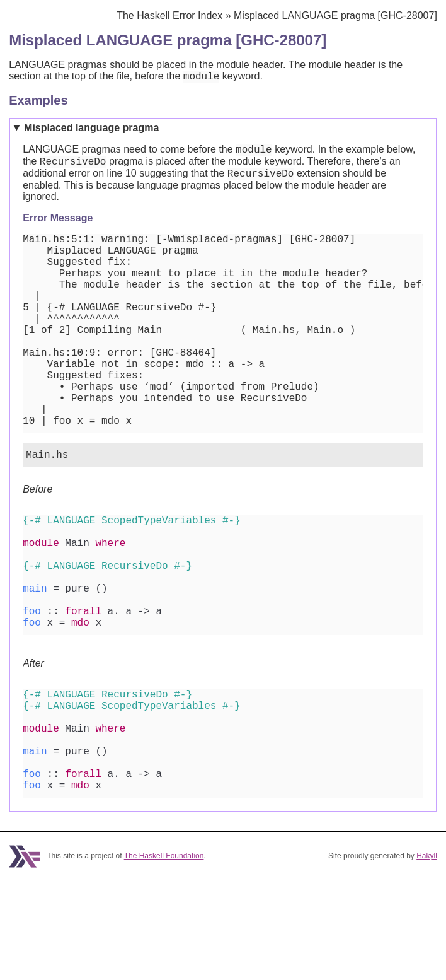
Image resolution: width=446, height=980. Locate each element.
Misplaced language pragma (91, 130)
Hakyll (427, 957)
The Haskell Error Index (169, 15)
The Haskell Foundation (164, 957)
